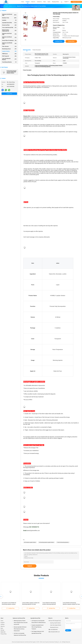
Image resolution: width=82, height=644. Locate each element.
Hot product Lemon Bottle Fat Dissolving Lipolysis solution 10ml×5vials (9, 604)
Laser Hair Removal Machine (9, 59)
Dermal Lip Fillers (9, 25)
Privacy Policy (4, 634)
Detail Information (27, 50)
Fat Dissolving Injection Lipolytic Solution (46, 542)
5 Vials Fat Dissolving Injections (63, 542)
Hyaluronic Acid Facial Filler (9, 34)
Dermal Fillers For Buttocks (9, 40)
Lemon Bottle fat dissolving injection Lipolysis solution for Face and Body (71, 604)
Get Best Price (59, 41)
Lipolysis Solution (9, 51)
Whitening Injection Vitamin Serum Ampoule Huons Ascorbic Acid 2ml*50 (21, 623)
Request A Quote (76, 2)
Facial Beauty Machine (9, 62)
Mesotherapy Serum (9, 49)
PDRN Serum (9, 54)
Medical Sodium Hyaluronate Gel (9, 30)
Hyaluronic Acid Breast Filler (9, 38)
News (2, 628)
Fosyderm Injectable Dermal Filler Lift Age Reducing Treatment (37, 627)
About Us (3, 626)
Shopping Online (55, 2)
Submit (30, 566)
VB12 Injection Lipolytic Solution (30, 542)
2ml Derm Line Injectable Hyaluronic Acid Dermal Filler (20, 634)
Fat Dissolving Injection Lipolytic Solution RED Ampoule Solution (12, 72)
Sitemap (2, 630)
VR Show (3, 624)
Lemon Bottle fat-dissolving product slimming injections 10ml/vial (49, 604)
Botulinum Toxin (9, 18)
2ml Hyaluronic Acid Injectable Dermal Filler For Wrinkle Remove (39, 622)
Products (3, 623)
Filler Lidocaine (9, 46)
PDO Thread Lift (9, 56)
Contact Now (9, 94)
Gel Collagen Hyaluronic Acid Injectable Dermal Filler (38, 632)
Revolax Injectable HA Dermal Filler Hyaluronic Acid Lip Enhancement (20, 629)
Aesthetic (9, 20)
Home (2, 621)
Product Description (37, 50)
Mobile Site (3, 632)
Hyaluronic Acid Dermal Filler (9, 15)
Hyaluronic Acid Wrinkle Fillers (9, 43)
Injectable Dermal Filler (9, 23)
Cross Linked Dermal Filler (9, 28)
